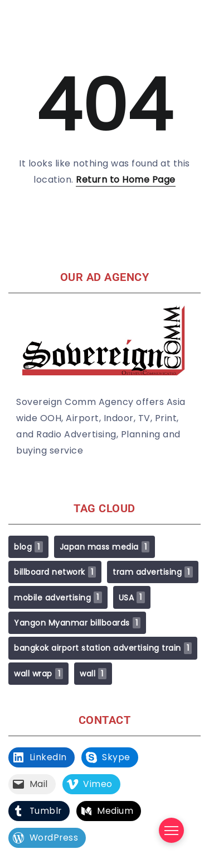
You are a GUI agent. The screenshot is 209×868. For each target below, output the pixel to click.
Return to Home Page (126, 180)
